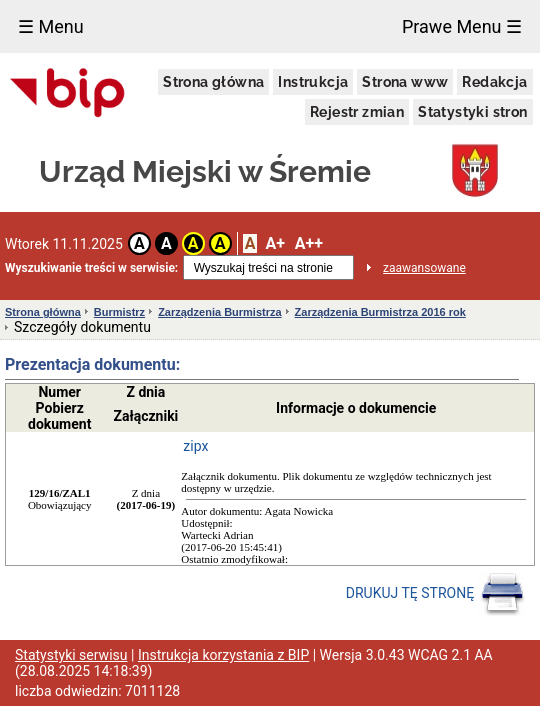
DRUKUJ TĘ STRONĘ (435, 594)
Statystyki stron (472, 112)
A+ (274, 243)
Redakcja (494, 82)
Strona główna (213, 82)
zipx (195, 446)
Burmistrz (119, 312)
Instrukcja (313, 82)
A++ (309, 243)
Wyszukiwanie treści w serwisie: (91, 268)
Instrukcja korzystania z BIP (223, 655)
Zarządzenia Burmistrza (219, 312)
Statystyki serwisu (71, 655)
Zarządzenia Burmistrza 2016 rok (380, 312)
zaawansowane (424, 268)
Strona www (405, 82)
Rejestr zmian (357, 112)
